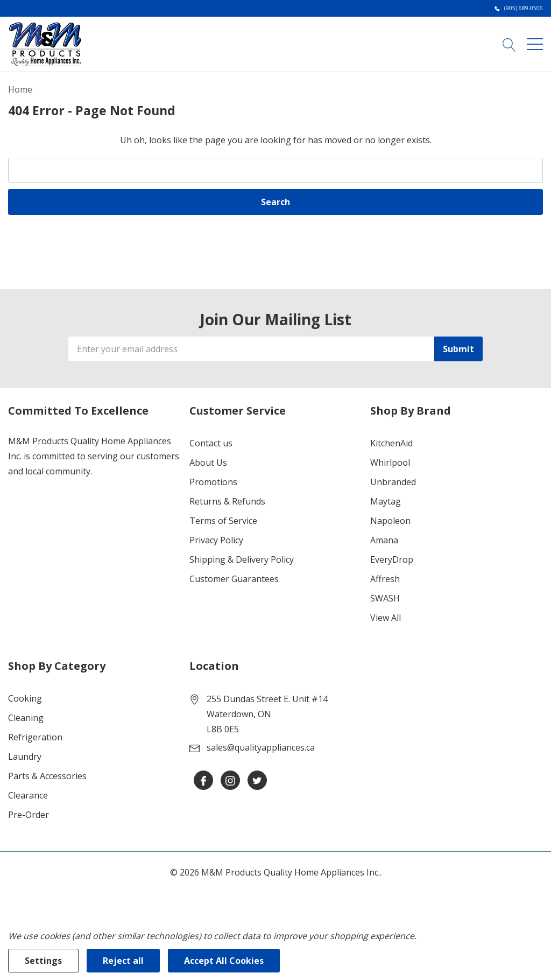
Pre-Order (29, 815)
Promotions (213, 482)
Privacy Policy (216, 540)
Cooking (25, 698)
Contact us (211, 443)
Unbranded (393, 482)
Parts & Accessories (47, 776)
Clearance (28, 795)
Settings (43, 961)
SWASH (385, 598)
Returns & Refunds (227, 501)
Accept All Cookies (224, 961)
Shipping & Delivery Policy (242, 559)
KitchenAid (391, 443)
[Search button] (509, 44)
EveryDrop (392, 559)
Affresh (385, 579)
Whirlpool (390, 463)
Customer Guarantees (234, 579)
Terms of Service (223, 521)
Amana (384, 540)
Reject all (123, 961)
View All (386, 618)
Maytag (386, 501)
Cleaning (26, 718)
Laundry (25, 757)
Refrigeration (35, 737)
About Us (208, 463)
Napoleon (390, 521)
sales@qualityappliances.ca (261, 747)
